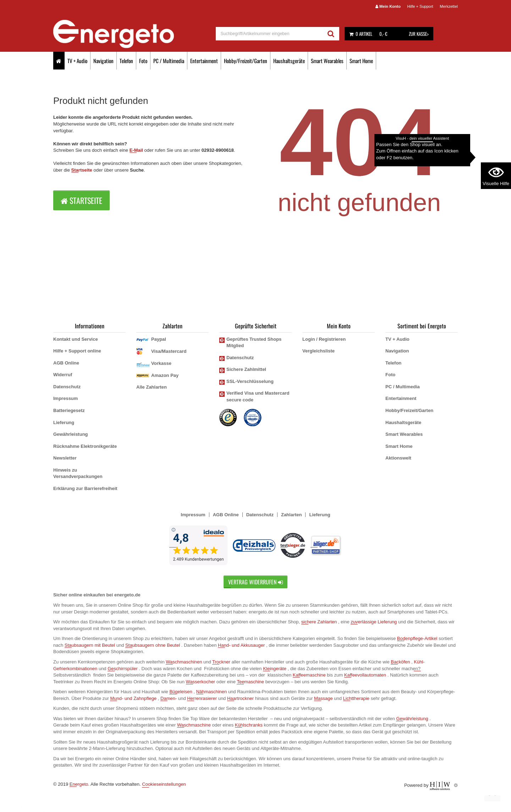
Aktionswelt (398, 458)
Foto (143, 61)
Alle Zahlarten (152, 387)
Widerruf (63, 375)
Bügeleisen (181, 692)
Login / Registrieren (324, 339)
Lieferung (64, 422)
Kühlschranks (249, 725)
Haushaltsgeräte (289, 61)
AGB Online (66, 363)
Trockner (221, 662)
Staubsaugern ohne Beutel (153, 645)
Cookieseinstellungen (164, 784)
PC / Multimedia (169, 61)
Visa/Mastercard (169, 351)
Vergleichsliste (318, 351)
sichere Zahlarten (319, 622)
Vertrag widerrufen (255, 582)
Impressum (65, 398)
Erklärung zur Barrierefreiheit (85, 488)
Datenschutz (67, 387)
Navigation (103, 61)
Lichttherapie (356, 698)
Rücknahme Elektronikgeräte (85, 446)
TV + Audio (77, 61)
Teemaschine (250, 682)
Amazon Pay (165, 375)
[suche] (270, 34)
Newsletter (65, 458)
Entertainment (204, 61)
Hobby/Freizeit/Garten (246, 61)
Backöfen (400, 662)
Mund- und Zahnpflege (133, 698)
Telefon (126, 61)
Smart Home (361, 61)
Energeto (79, 784)
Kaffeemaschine (309, 675)
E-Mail (136, 150)
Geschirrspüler (123, 669)
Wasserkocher (201, 682)
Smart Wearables (327, 61)
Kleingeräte (275, 669)
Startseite (82, 170)
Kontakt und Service (76, 339)
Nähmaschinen (212, 692)
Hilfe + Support (420, 6)
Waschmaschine (194, 725)
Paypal (159, 339)
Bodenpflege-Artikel (417, 638)
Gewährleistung (71, 434)
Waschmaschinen (184, 662)
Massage (323, 698)
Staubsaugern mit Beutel (90, 645)
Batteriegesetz (69, 410)
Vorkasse (161, 363)
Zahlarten (292, 515)
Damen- (169, 698)
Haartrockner (240, 698)
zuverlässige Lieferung (374, 622)
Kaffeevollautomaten (365, 675)
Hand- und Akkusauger (241, 645)
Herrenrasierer (202, 698)
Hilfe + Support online (77, 351)
